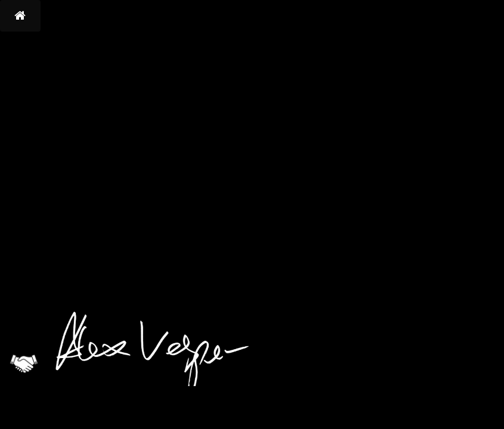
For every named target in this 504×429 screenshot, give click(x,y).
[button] (20, 16)
